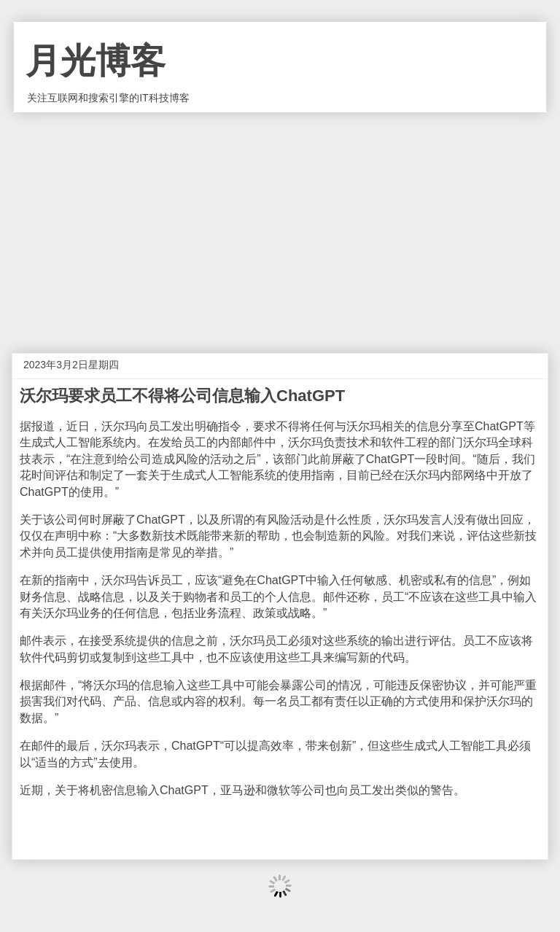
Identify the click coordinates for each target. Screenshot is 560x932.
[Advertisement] (280, 222)
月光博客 (96, 61)
